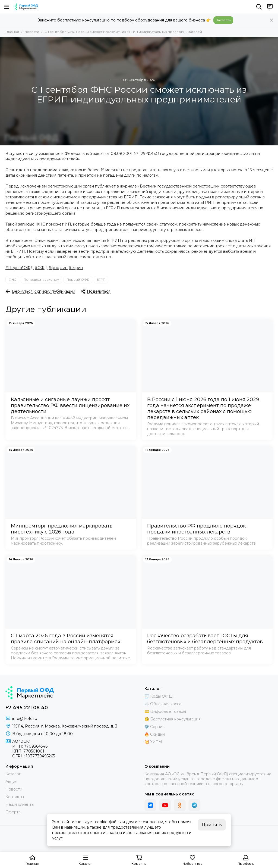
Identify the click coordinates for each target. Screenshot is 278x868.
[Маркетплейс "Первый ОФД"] (26, 7)
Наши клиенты (20, 804)
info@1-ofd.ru (25, 719)
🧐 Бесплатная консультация (173, 719)
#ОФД (41, 268)
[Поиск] (259, 7)
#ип (64, 268)
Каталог (13, 774)
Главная (12, 32)
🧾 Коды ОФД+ (159, 696)
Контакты (15, 797)
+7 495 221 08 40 (27, 708)
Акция (11, 782)
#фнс (54, 268)
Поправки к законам (41, 280)
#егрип (76, 268)
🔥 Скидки (155, 734)
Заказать (223, 20)
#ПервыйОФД (20, 268)
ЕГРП (101, 280)
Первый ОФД (78, 280)
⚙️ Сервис (154, 727)
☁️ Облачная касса (163, 704)
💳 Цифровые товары (165, 711)
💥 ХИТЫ (153, 742)
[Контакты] (270, 7)
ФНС (12, 280)
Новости (32, 32)
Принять (212, 825)
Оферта (13, 812)
